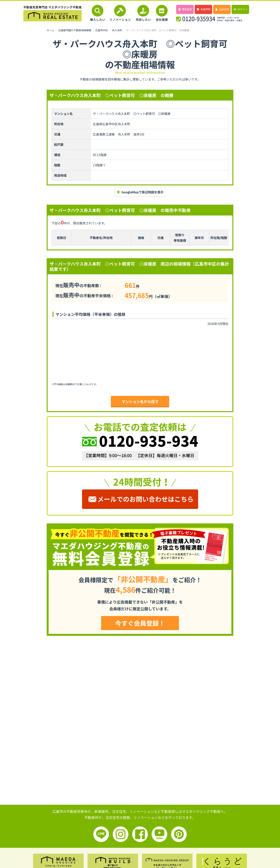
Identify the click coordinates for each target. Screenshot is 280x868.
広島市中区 (102, 30)
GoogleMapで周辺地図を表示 (140, 192)
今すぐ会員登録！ (140, 623)
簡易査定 (185, 9)
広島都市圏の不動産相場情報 (75, 30)
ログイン (240, 9)
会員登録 (222, 9)
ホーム (50, 30)
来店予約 (203, 9)
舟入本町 (117, 30)
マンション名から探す (140, 401)
